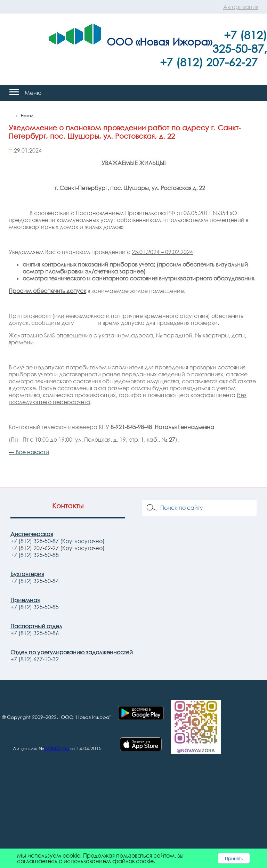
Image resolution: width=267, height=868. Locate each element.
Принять (234, 858)
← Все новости (29, 452)
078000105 (56, 748)
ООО (120, 41)
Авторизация (241, 7)
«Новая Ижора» (174, 41)
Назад (27, 116)
